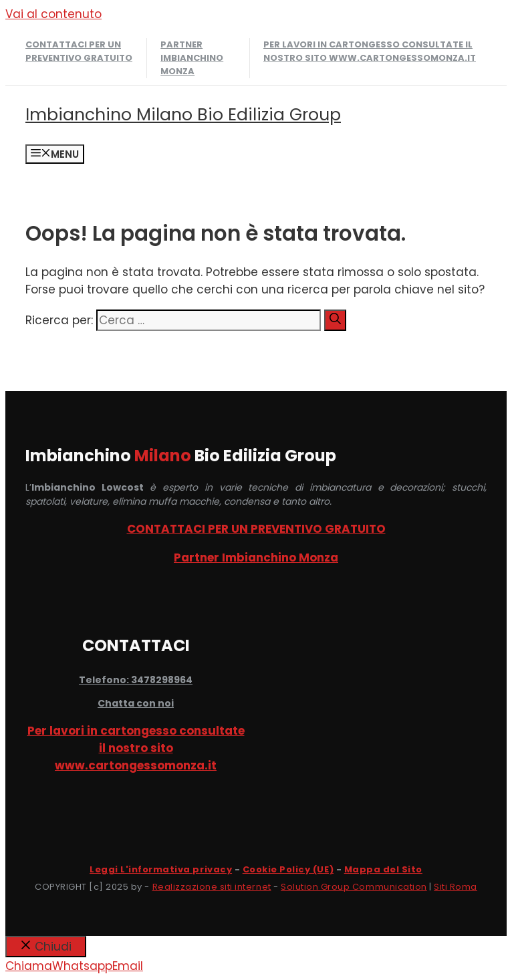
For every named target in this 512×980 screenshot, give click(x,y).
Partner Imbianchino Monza (192, 58)
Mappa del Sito (383, 869)
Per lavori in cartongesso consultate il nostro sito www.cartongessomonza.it (370, 51)
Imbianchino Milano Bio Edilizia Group (183, 115)
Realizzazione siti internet (212, 887)
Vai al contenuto (53, 14)
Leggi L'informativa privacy (161, 869)
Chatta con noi (136, 703)
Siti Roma (456, 887)
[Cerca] (335, 320)
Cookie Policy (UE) (288, 869)
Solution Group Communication (354, 887)
